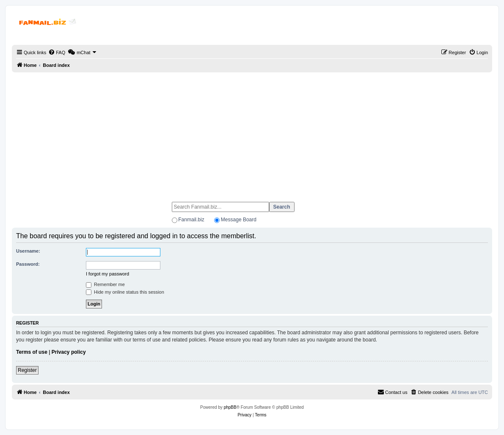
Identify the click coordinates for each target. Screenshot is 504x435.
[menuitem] (57, 52)
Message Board (239, 220)
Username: (28, 251)
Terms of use (32, 352)
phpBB (230, 407)
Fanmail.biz (191, 220)
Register (27, 370)
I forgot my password (107, 274)
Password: (28, 264)
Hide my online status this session (125, 292)
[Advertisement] (252, 133)
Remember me (105, 284)
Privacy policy (69, 352)
